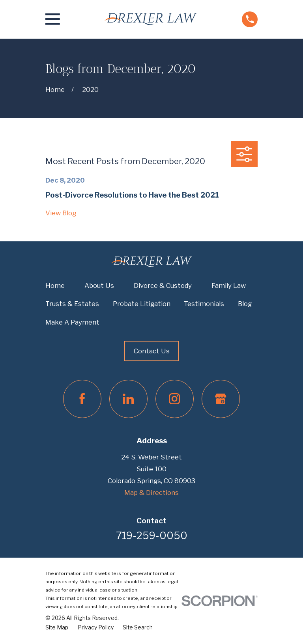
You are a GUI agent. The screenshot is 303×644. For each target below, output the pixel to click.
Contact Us (152, 351)
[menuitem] (57, 627)
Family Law (229, 286)
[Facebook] (82, 399)
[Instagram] (175, 399)
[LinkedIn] (128, 399)
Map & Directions (151, 493)
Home (55, 286)
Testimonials (204, 304)
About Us (99, 286)
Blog (245, 304)
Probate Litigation (142, 304)
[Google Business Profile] (221, 399)
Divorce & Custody (163, 286)
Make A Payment (72, 322)
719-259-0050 (152, 536)
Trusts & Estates (72, 304)
